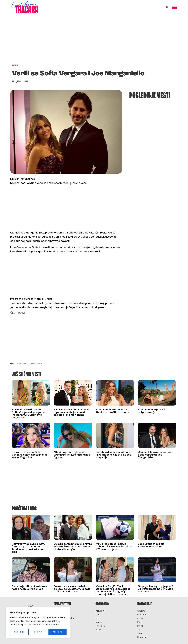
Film (98, 615)
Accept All (58, 632)
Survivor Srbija (62, 622)
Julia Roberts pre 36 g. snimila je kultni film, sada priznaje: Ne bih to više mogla (73, 547)
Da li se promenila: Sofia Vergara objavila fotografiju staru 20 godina (29, 455)
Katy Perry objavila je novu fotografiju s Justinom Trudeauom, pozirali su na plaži (29, 548)
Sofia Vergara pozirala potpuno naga (152, 411)
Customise (19, 632)
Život (140, 634)
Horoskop (143, 637)
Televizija (100, 626)
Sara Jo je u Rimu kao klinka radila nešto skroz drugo (29, 588)
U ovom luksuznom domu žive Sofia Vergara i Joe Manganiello (157, 455)
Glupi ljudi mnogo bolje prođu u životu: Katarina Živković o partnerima (156, 589)
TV (139, 630)
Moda (140, 626)
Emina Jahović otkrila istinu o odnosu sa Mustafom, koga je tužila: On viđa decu (72, 589)
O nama (141, 611)
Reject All (39, 632)
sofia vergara (36, 364)
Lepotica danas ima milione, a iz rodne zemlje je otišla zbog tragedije (114, 455)
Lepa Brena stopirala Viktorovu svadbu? (151, 545)
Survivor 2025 (61, 615)
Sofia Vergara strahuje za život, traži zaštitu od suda (112, 411)
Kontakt (100, 611)
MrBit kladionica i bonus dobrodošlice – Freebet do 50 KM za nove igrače (114, 547)
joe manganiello (21, 364)
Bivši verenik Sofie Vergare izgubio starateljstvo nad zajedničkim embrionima (71, 412)
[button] (167, 7)
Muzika (99, 622)
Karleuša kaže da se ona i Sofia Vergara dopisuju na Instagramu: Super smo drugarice (28, 414)
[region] (38, 623)
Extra (140, 619)
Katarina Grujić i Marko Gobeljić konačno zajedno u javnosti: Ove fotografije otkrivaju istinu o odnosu (113, 590)
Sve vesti (142, 615)
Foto (98, 619)
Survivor (58, 611)
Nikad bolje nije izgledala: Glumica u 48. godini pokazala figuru (72, 455)
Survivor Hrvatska (64, 619)
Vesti (98, 630)
